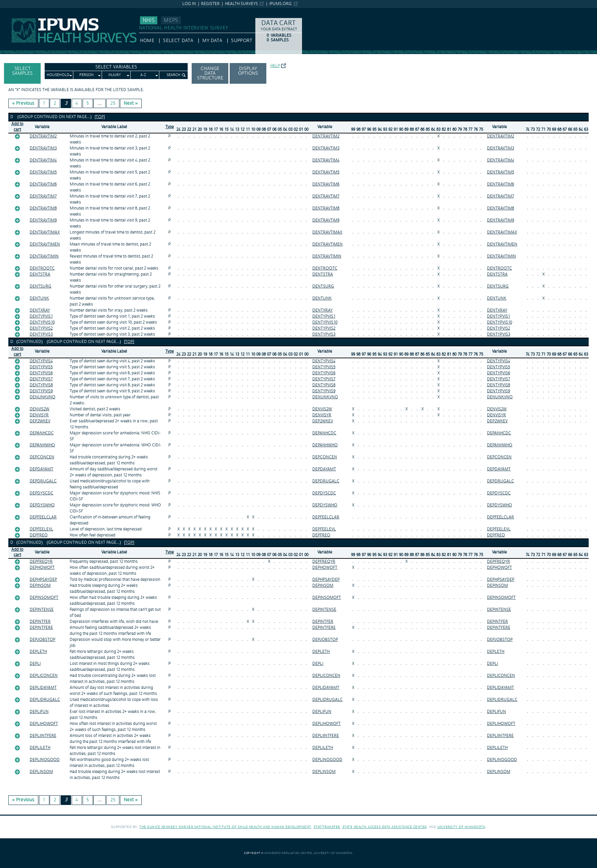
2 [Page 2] (55, 103)
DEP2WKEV (40, 421)
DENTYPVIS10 (42, 322)
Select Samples (22, 71)
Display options (248, 71)
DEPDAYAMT (41, 469)
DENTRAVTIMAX (45, 232)
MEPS (171, 20)
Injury (115, 75)
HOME (147, 41)
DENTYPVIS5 (41, 367)
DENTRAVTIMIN (44, 256)
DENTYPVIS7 (41, 379)
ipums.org (280, 4)
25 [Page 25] (113, 103)
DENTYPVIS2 (41, 328)
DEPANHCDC (42, 433)
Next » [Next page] (131, 103)
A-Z (143, 75)
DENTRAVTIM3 (43, 148)
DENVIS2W (39, 409)
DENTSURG (40, 286)
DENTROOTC (42, 268)
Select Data (178, 41)
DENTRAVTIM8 (43, 208)
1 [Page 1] (44, 103)
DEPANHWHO (42, 445)
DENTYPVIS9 (41, 391)
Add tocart (17, 127)
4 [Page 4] (77, 103)
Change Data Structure (210, 73)
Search (173, 75)
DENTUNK (39, 298)
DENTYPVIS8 (41, 385)
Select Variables (116, 67)
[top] (100, 117)
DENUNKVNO (42, 397)
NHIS (149, 20)
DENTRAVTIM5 (43, 172)
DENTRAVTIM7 (43, 196)
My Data (212, 41)
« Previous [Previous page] (23, 103)
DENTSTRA (40, 274)
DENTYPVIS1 (41, 316)
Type (169, 127)
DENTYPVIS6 (41, 373)
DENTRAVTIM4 (43, 160)
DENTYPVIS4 (41, 361)
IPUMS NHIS (13, 11)
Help (275, 66)
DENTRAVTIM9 (43, 220)
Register (210, 4)
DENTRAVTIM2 (43, 136)
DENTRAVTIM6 (43, 184)
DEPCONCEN (42, 457)
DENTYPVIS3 (41, 334)
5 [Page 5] (88, 103)
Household (58, 75)
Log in (189, 4)
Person (86, 75)
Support (241, 41)
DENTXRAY (40, 310)
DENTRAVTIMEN (45, 244)
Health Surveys (241, 4)
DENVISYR (39, 415)
